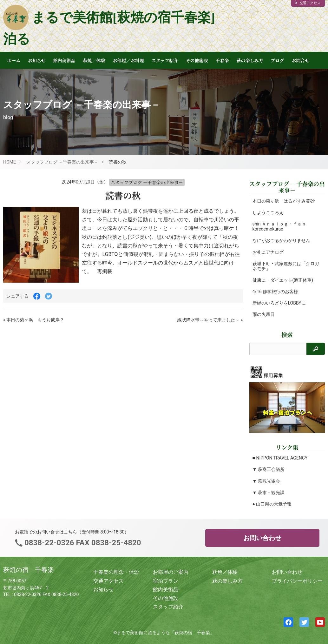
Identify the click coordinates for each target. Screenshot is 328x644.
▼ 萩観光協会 (266, 481)
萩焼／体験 (94, 60)
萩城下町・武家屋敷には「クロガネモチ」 (284, 266)
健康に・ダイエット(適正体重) (283, 280)
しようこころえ (268, 212)
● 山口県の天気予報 (272, 504)
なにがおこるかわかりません (281, 240)
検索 (287, 335)
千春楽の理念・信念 (116, 572)
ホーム (14, 60)
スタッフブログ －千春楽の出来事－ (62, 162)
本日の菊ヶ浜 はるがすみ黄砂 (284, 201)
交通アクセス (307, 3)
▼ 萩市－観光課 (269, 493)
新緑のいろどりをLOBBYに (279, 303)
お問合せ (301, 60)
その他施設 (197, 60)
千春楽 (222, 60)
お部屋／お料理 (128, 60)
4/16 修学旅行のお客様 (276, 292)
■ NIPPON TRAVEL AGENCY (280, 458)
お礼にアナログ (268, 252)
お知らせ (37, 60)
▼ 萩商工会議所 (269, 469)
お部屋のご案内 (171, 572)
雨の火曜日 (264, 314)
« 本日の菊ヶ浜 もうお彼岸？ (34, 320)
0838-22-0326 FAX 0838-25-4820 (82, 543)
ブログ (278, 60)
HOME (10, 162)
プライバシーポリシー (297, 581)
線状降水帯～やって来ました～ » (210, 320)
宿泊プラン (166, 581)
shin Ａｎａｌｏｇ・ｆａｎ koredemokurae (279, 226)
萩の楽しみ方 (250, 60)
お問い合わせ (262, 538)
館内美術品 (64, 60)
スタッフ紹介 (165, 60)
